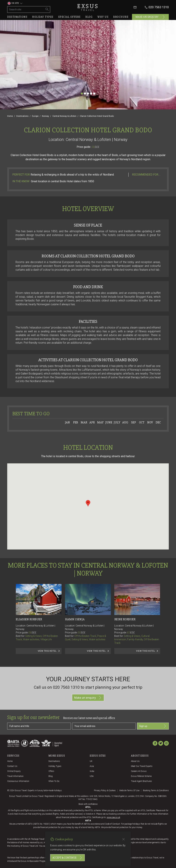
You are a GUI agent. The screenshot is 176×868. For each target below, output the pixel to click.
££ (95, 147)
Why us (103, 17)
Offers (51, 771)
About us (135, 761)
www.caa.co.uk (113, 817)
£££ (97, 147)
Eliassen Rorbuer (29, 619)
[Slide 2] (85, 94)
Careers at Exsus (139, 771)
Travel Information (15, 776)
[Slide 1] (82, 94)
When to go (54, 781)
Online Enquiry (14, 771)
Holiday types (43, 17)
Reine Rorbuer (125, 619)
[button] (88, 503)
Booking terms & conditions (156, 790)
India (92, 771)
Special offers (69, 17)
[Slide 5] (94, 94)
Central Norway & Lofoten (64, 116)
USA (92, 776)
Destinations (17, 17)
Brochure (121, 17)
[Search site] (26, 9)
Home (10, 116)
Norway (45, 116)
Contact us (12, 766)
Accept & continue (67, 858)
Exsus (88, 7)
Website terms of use (129, 790)
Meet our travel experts (142, 766)
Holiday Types (55, 766)
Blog (89, 17)
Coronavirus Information (18, 781)
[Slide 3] (88, 94)
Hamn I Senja (75, 619)
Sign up (153, 726)
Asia (92, 766)
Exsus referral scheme (141, 776)
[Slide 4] (91, 94)
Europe (35, 116)
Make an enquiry (150, 17)
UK (91, 761)
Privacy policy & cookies (105, 790)
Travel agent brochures (141, 781)
